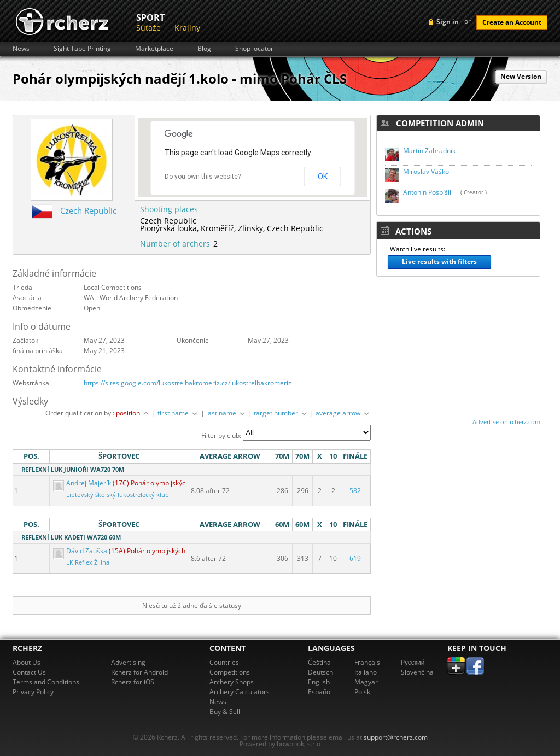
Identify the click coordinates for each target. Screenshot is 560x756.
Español (320, 692)
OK (323, 177)
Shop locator (254, 49)
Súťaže (148, 28)
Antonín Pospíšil (427, 192)
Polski (363, 692)
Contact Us (29, 672)
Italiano (366, 672)
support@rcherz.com (396, 737)
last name (226, 413)
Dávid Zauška (81, 551)
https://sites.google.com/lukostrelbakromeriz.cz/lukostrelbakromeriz (188, 383)
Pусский (413, 662)
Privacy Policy (33, 692)
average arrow (343, 413)
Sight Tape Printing (82, 49)
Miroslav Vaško (426, 171)
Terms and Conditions (46, 682)
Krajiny (187, 28)
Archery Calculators (240, 692)
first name (178, 413)
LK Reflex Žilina (88, 562)
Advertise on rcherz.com (506, 422)
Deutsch (320, 672)
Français (367, 662)
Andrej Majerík (83, 483)
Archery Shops (232, 682)
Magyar (366, 682)
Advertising (128, 662)
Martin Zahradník (429, 151)
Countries (224, 662)
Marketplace (154, 49)
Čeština (319, 662)
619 (355, 558)
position (133, 413)
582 (355, 491)
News (21, 49)
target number (281, 413)
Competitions (230, 672)
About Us (27, 662)
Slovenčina (417, 672)
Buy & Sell (225, 711)
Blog (204, 49)
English (319, 682)
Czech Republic (88, 210)
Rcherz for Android (139, 672)
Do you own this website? (203, 177)
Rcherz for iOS (133, 682)
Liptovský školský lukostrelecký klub (118, 495)
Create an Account (512, 22)
